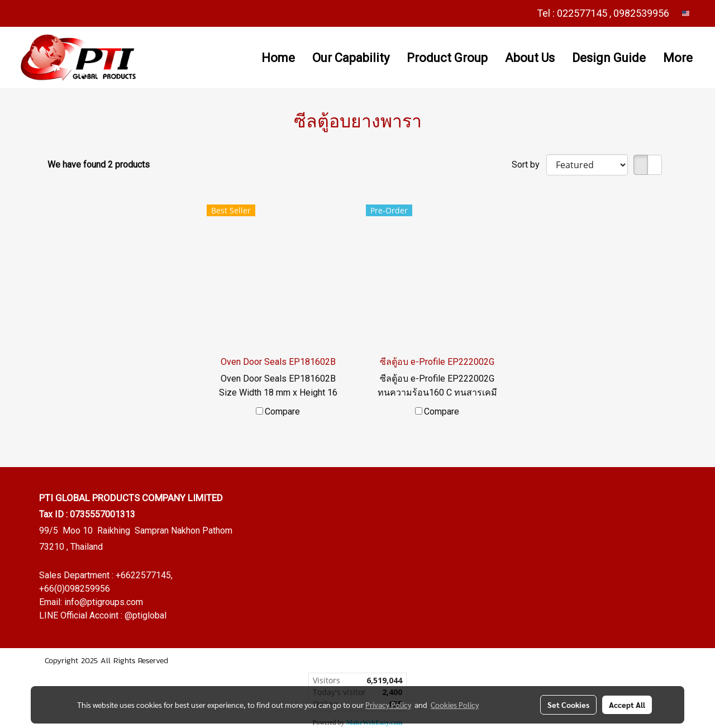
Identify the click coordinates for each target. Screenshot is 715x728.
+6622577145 (143, 575)
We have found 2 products (99, 165)
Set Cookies (568, 705)
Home (278, 58)
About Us (530, 58)
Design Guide (609, 58)
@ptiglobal (146, 615)
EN (690, 13)
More (678, 58)
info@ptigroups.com (104, 602)
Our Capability (351, 58)
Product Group (447, 58)
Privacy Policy (388, 705)
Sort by (529, 165)
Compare (282, 411)
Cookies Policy (455, 705)
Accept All (627, 705)
